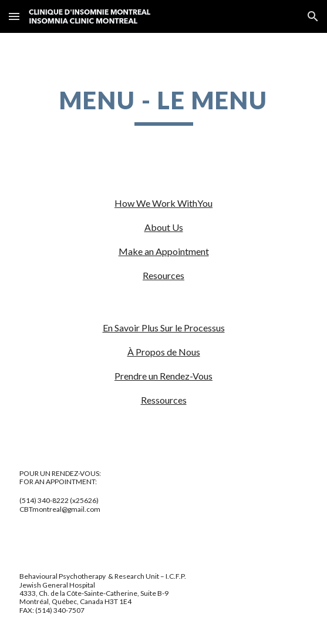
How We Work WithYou (163, 203)
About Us (164, 227)
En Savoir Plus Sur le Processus (164, 328)
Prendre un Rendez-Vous (163, 376)
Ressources (164, 400)
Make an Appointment (164, 251)
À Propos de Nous (164, 352)
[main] (163, 105)
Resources (163, 275)
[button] (14, 16)
